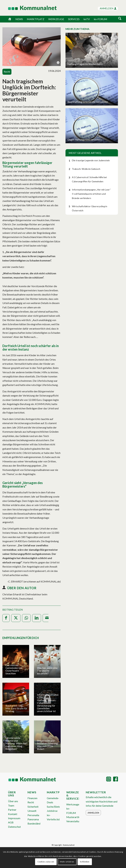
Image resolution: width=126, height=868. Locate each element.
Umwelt (32, 811)
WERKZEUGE (56, 19)
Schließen (85, 862)
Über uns (13, 801)
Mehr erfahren (67, 862)
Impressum (14, 818)
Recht (31, 802)
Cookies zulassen (46, 862)
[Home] (10, 19)
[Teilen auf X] (16, 618)
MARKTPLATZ (36, 19)
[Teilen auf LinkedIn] (37, 618)
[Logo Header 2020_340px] (28, 8)
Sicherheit (33, 807)
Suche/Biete (54, 807)
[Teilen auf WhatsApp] (26, 618)
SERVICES (74, 19)
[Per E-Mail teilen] (47, 618)
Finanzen (32, 798)
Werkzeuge (73, 804)
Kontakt (13, 814)
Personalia (33, 815)
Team (11, 805)
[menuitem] (120, 19)
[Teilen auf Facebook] (6, 618)
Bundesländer (35, 823)
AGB (11, 822)
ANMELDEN (108, 8)
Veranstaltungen (75, 821)
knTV (87, 19)
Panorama (33, 819)
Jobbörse (52, 811)
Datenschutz (15, 827)
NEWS (19, 19)
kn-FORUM (100, 19)
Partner (12, 810)
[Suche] (120, 19)
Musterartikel (74, 817)
